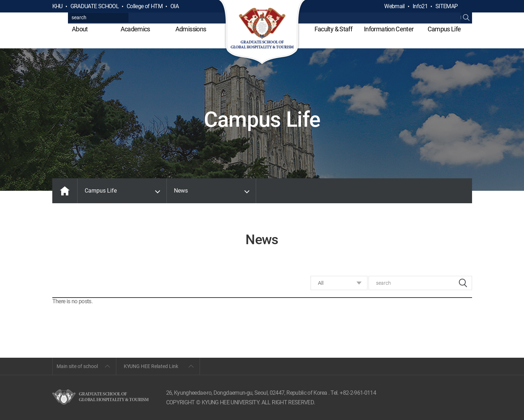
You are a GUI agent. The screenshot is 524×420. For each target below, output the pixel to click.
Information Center (389, 29)
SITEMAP (447, 6)
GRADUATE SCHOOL (95, 6)
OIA (174, 6)
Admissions (191, 29)
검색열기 (466, 6)
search (463, 283)
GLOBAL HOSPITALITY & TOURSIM (262, 33)
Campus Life (444, 29)
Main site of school (77, 366)
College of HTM (145, 6)
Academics (135, 29)
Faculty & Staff (333, 29)
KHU (57, 6)
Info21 (420, 6)
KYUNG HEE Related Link (151, 366)
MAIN (65, 191)
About (80, 29)
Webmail (395, 6)
